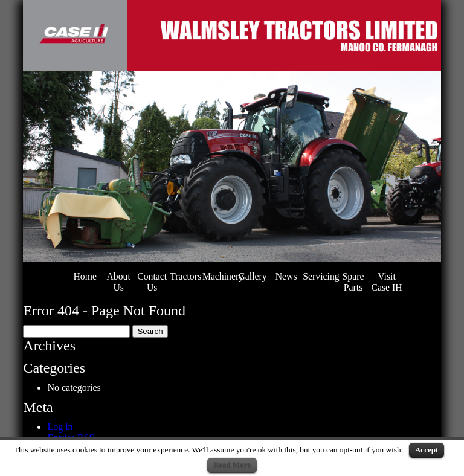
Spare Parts (353, 282)
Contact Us (152, 282)
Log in (60, 427)
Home (85, 276)
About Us (118, 282)
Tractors (185, 276)
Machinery (223, 276)
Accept (427, 450)
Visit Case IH (386, 282)
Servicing (321, 276)
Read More (232, 465)
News (286, 276)
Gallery (252, 276)
